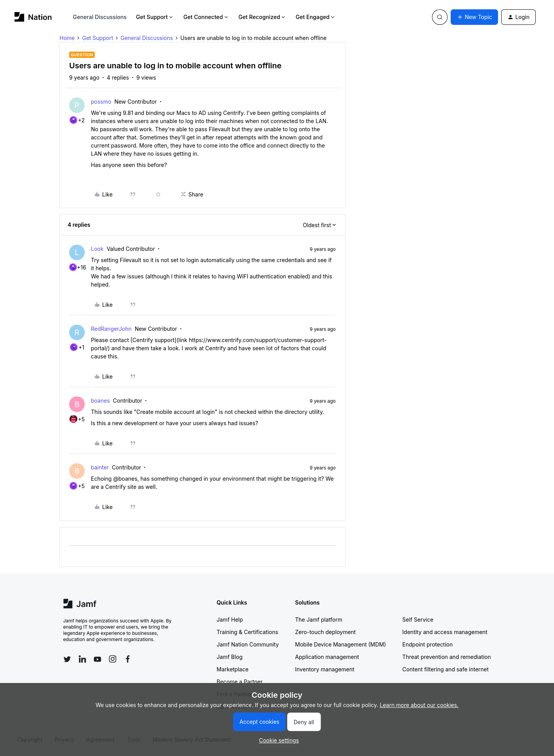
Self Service (418, 620)
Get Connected (206, 17)
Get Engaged (316, 17)
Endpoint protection (428, 644)
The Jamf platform (319, 620)
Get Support (155, 17)
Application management (327, 657)
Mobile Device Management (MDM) (341, 644)
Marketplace (233, 669)
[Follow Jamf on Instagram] (113, 659)
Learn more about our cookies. (419, 705)
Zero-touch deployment (326, 632)
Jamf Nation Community (248, 644)
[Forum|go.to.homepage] (33, 17)
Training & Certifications (248, 632)
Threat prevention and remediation (447, 657)
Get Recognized (262, 17)
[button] (474, 17)
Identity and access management (445, 632)
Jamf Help (230, 620)
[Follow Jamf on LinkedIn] (82, 659)
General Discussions (100, 17)
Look (97, 249)
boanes (100, 401)
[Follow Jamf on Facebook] (128, 659)
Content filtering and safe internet (446, 669)
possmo (101, 102)
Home (67, 38)
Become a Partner (240, 682)
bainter (100, 467)
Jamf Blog (230, 657)
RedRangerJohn (111, 329)
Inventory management (325, 669)
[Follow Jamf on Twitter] (67, 659)
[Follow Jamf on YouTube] (98, 659)
